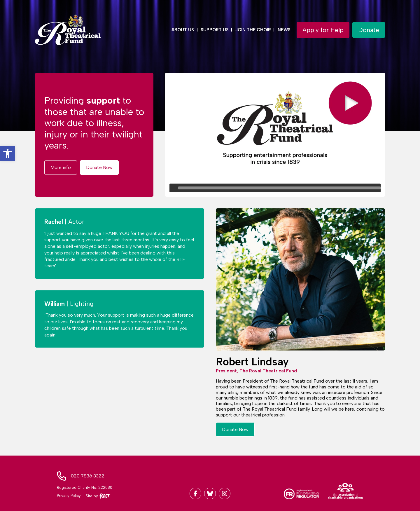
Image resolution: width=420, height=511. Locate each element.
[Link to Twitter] (210, 493)
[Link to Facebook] (195, 493)
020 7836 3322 (88, 476)
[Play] (174, 188)
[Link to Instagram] (225, 493)
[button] (8, 154)
